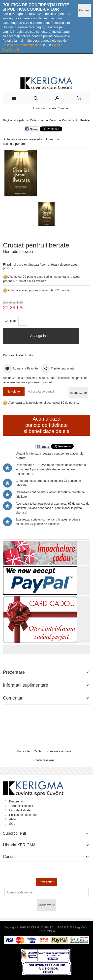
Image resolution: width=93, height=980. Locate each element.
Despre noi (16, 801)
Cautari (39, 751)
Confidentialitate (20, 810)
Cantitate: (11, 321)
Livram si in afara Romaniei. (52, 108)
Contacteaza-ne (44, 760)
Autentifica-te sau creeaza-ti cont (25, 139)
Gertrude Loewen (18, 252)
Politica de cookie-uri (23, 815)
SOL (12, 824)
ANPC (13, 819)
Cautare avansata (59, 751)
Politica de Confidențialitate (22, 45)
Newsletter (14, 392)
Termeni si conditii (21, 806)
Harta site (23, 751)
